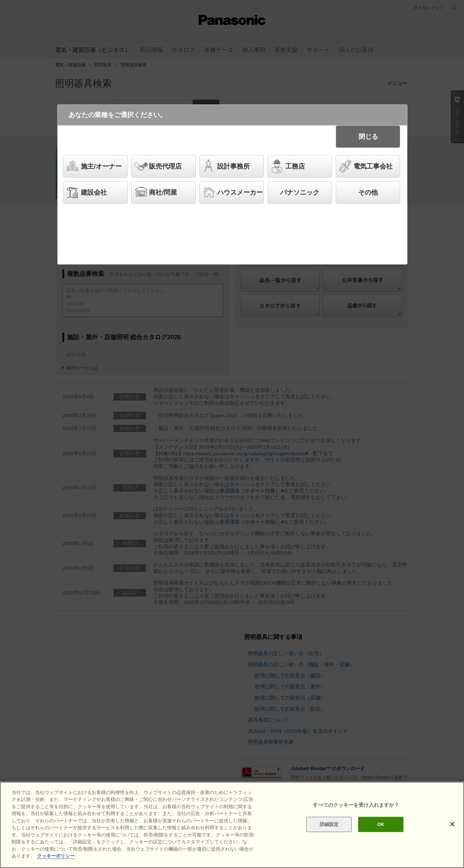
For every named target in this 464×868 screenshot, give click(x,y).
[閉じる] (452, 825)
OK (381, 825)
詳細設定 (329, 825)
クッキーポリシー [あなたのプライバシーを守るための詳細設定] (56, 857)
